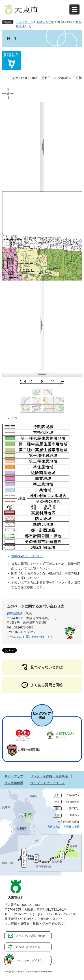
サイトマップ (14, 776)
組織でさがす (45, 22)
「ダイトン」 (31, 960)
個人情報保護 (14, 783)
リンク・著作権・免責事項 (49, 776)
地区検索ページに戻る (27, 556)
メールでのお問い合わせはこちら (30, 637)
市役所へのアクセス (28, 947)
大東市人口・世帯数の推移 (63, 827)
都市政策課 (15, 613)
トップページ (24, 22)
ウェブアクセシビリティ (47, 783)
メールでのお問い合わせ (31, 936)
